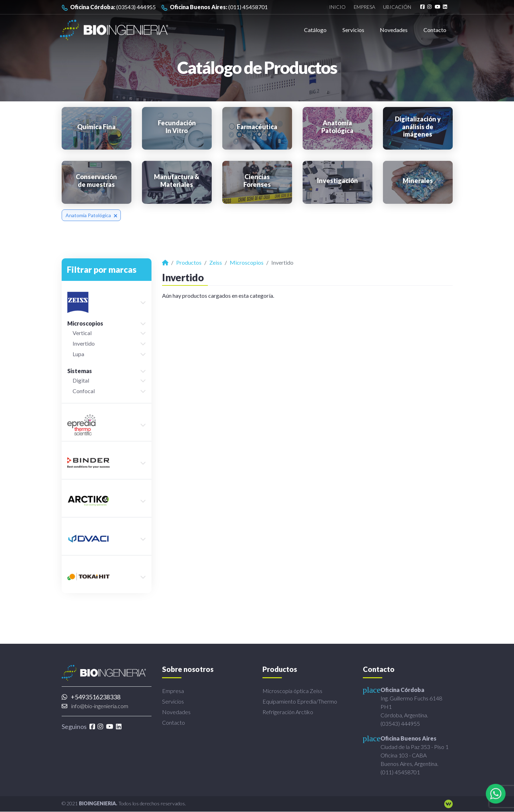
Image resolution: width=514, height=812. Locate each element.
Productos (189, 262)
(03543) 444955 (109, 7)
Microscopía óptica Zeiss (292, 691)
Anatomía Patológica (91, 215)
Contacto (435, 30)
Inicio (337, 7)
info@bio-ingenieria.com (95, 706)
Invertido (84, 343)
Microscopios (85, 323)
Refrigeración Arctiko (288, 712)
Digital (81, 380)
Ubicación (397, 7)
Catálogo (315, 30)
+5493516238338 (91, 697)
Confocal (84, 391)
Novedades (394, 30)
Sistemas (80, 371)
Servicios (353, 30)
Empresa (364, 7)
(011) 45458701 (215, 7)
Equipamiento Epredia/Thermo (300, 701)
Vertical (82, 333)
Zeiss (216, 262)
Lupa (78, 354)
